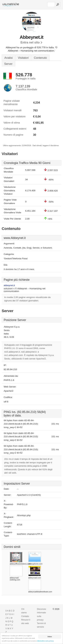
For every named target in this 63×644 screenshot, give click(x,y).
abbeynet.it (9, 285)
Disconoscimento (45, 609)
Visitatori (23, 58)
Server (8, 64)
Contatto (25, 616)
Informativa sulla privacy (45, 641)
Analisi (8, 58)
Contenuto (40, 58)
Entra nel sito (30, 42)
